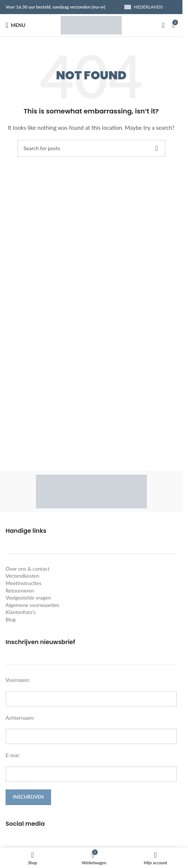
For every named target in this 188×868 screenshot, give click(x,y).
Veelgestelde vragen (28, 598)
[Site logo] (91, 25)
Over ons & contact (28, 569)
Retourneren (20, 590)
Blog (11, 619)
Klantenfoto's (21, 612)
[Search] (163, 25)
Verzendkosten (22, 576)
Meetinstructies (23, 583)
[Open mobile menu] (16, 25)
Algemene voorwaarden (32, 605)
